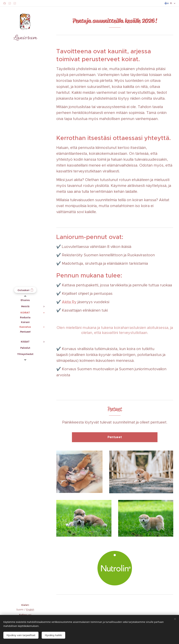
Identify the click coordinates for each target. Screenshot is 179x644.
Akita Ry (69, 302)
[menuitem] (25, 300)
